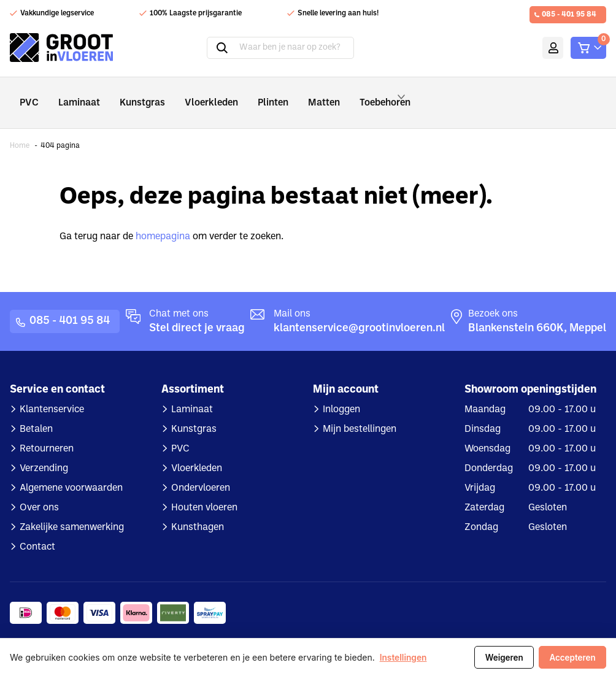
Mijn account (533, 48)
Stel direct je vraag (197, 312)
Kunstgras (133, 94)
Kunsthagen (198, 511)
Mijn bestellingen (360, 413)
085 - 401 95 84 (569, 15)
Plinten (252, 94)
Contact (37, 531)
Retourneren (47, 432)
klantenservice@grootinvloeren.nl (359, 312)
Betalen (36, 413)
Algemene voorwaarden (71, 472)
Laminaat (75, 94)
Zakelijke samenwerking (72, 511)
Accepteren (571, 658)
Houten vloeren (204, 491)
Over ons (39, 491)
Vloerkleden (195, 94)
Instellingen (404, 658)
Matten (298, 94)
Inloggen (341, 393)
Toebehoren (367, 94)
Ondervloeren (201, 472)
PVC (28, 94)
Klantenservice (52, 393)
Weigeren (500, 658)
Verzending (44, 452)
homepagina (163, 220)
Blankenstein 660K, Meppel (537, 312)
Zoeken (206, 48)
